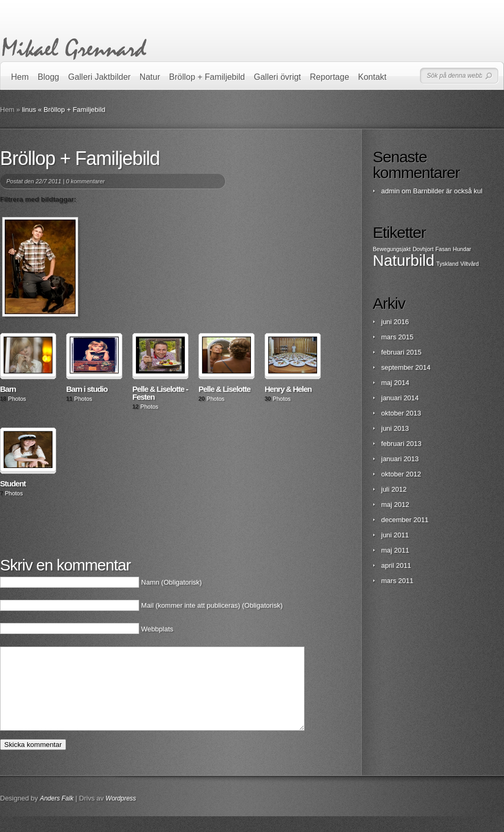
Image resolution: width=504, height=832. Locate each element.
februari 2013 (401, 444)
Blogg (49, 77)
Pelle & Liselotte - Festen (160, 393)
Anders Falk (57, 814)
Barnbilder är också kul (448, 191)
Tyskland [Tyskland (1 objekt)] (447, 264)
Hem (20, 77)
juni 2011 (395, 535)
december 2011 (405, 520)
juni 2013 (395, 428)
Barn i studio (87, 389)
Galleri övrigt (278, 77)
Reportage (329, 77)
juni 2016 (395, 322)
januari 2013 (400, 459)
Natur (150, 77)
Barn (8, 389)
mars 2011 (397, 581)
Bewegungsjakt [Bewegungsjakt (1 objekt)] (392, 249)
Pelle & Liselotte (224, 389)
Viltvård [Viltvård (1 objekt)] (470, 264)
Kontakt (372, 77)
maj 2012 (395, 505)
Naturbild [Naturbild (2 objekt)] (403, 260)
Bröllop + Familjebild (207, 77)
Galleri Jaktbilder (99, 77)
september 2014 (406, 367)
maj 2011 (395, 550)
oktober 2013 (401, 413)
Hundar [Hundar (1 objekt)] (462, 249)
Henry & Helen (288, 389)
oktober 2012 (401, 474)
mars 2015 (397, 337)
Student (13, 483)
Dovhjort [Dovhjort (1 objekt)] (423, 249)
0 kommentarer (86, 181)
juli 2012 (394, 489)
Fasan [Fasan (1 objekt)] (443, 249)
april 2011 (396, 565)
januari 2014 (400, 398)
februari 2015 (401, 352)
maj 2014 (395, 383)
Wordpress (121, 814)
